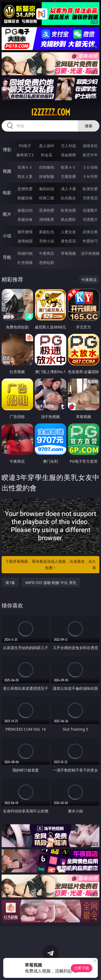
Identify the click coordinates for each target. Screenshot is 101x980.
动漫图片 (90, 210)
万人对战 (68, 146)
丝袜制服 (47, 176)
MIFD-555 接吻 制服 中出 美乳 (51, 583)
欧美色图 (68, 210)
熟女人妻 (25, 176)
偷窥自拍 (25, 210)
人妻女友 (68, 232)
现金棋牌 (68, 155)
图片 (7, 214)
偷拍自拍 (47, 189)
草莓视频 (68, 253)
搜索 (89, 126)
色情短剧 (47, 262)
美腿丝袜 (25, 219)
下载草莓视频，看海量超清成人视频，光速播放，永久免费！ (51, 565)
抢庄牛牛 (90, 155)
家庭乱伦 (47, 232)
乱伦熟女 (68, 198)
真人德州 (47, 146)
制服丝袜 (25, 198)
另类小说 (47, 241)
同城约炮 (25, 253)
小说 (7, 236)
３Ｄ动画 (90, 167)
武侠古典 (90, 232)
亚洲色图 (47, 210)
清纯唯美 (47, 219)
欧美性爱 (90, 189)
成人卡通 (68, 189)
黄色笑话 (68, 241)
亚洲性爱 (25, 189)
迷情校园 (25, 241)
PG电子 (25, 146)
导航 (7, 257)
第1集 (10, 583)
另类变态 (90, 198)
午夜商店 (47, 253)
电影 (7, 193)
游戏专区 (90, 146)
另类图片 (90, 219)
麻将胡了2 (25, 155)
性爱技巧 (90, 241)
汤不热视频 (90, 253)
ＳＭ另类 (90, 176)
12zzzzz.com (51, 112)
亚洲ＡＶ (25, 167)
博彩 (7, 150)
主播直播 (68, 176)
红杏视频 (25, 262)
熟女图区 (68, 219)
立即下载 (82, 968)
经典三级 (47, 198)
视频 (7, 171)
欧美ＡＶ (68, 167)
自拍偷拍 (47, 167)
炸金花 (47, 155)
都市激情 (25, 232)
